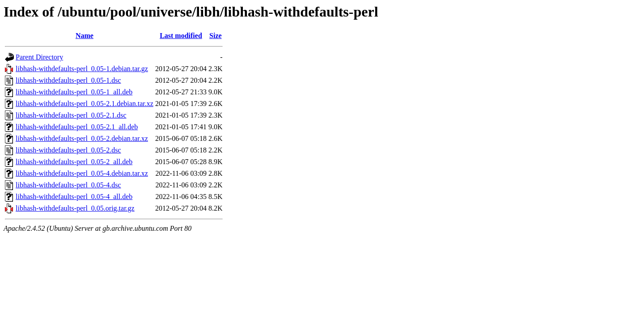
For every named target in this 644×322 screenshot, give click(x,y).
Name (85, 36)
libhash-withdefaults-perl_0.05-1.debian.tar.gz (82, 69)
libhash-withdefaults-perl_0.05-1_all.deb (74, 92)
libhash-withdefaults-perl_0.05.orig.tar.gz (75, 208)
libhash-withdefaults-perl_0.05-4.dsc (68, 185)
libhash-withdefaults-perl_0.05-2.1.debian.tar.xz (85, 104)
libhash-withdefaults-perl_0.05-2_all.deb (74, 162)
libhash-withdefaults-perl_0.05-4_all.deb (74, 197)
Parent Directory (39, 57)
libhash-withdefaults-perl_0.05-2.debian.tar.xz (82, 138)
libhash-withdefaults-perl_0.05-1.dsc (68, 80)
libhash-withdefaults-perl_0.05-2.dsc (68, 150)
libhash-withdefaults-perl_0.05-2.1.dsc (71, 115)
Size (216, 36)
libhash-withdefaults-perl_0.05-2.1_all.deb (77, 127)
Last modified (181, 36)
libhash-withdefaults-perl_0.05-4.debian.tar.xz (82, 173)
